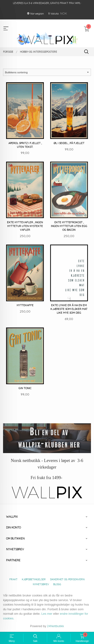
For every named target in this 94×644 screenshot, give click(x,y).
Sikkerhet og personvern (67, 579)
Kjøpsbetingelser (34, 579)
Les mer (47, 614)
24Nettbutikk (56, 626)
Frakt (13, 579)
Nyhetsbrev (41, 584)
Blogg (57, 584)
